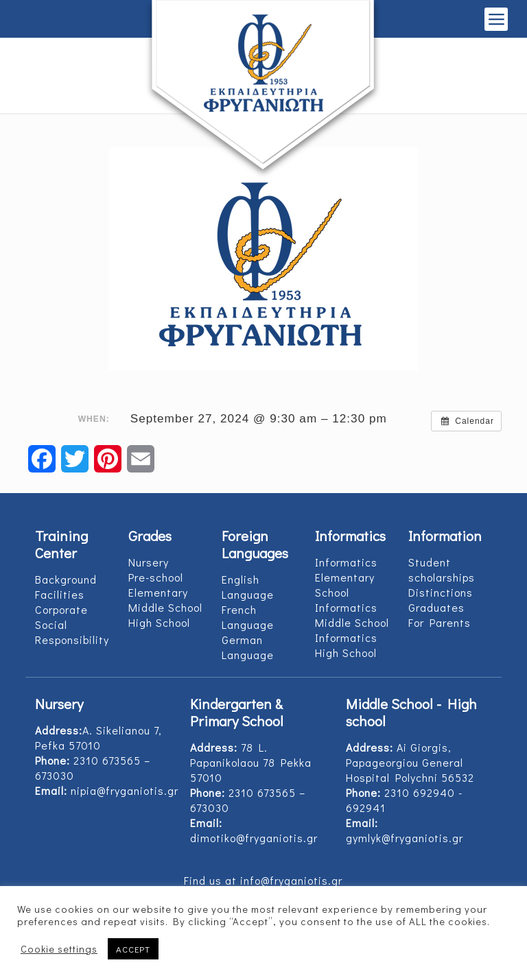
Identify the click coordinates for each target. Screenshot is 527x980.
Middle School (165, 607)
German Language (248, 647)
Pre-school (156, 577)
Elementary (158, 592)
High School (159, 622)
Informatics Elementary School (346, 577)
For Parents (440, 622)
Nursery (149, 562)
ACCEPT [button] (133, 949)
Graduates (436, 607)
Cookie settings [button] (59, 949)
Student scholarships (442, 570)
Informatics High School (346, 645)
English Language (248, 587)
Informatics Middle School (352, 615)
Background (66, 579)
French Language (248, 617)
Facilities (60, 594)
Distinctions (441, 592)
